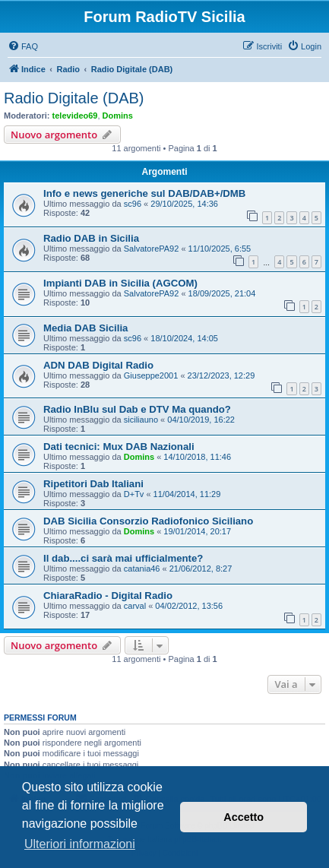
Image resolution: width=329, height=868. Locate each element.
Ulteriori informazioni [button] (80, 844)
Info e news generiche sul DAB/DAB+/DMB (144, 193)
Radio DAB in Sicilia (91, 238)
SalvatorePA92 (152, 249)
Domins (118, 116)
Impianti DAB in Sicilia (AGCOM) (120, 283)
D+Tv (134, 494)
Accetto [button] (244, 817)
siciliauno (141, 420)
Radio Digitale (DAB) (74, 98)
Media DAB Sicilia (85, 328)
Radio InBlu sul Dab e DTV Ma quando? (137, 409)
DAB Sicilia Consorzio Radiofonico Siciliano (148, 521)
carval (135, 606)
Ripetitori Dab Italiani (93, 484)
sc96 (133, 204)
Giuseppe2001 (151, 375)
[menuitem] (23, 46)
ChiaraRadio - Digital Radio (108, 596)
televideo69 (75, 116)
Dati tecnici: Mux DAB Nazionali (119, 447)
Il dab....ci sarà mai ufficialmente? (123, 558)
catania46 (142, 569)
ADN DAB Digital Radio (98, 365)
